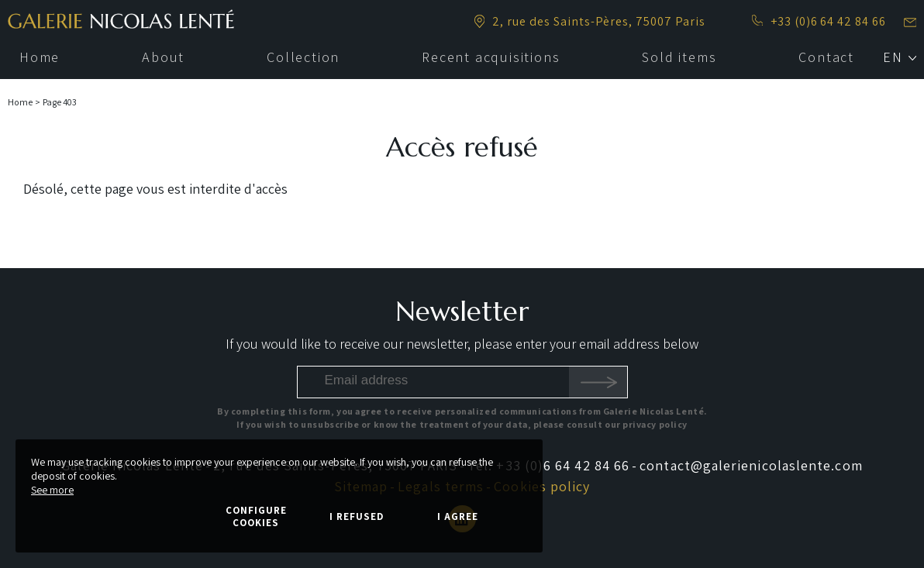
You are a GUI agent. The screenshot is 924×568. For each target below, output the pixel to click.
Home (20, 102)
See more (52, 490)
